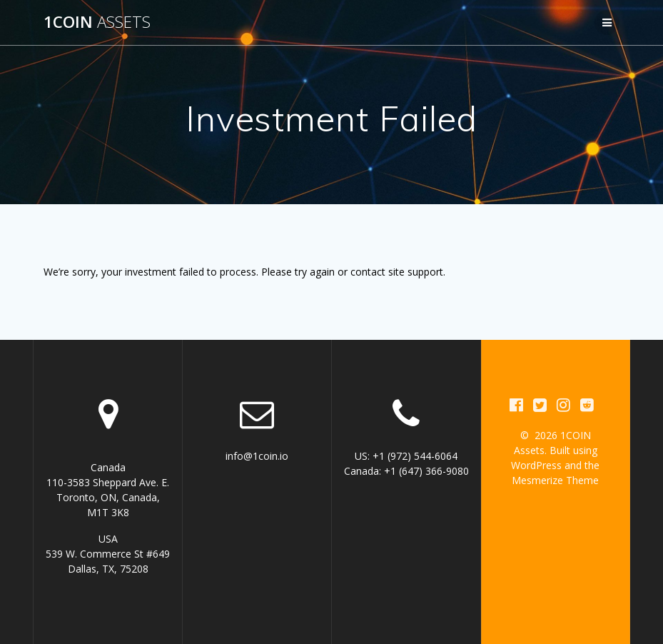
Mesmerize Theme (555, 480)
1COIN (97, 22)
